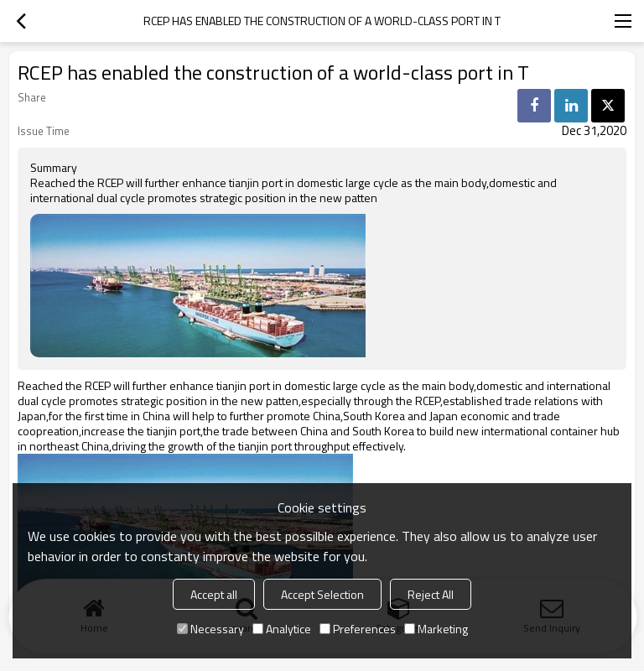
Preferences (358, 629)
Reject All (431, 594)
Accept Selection (322, 594)
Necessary (210, 629)
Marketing (436, 629)
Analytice (282, 629)
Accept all (214, 594)
